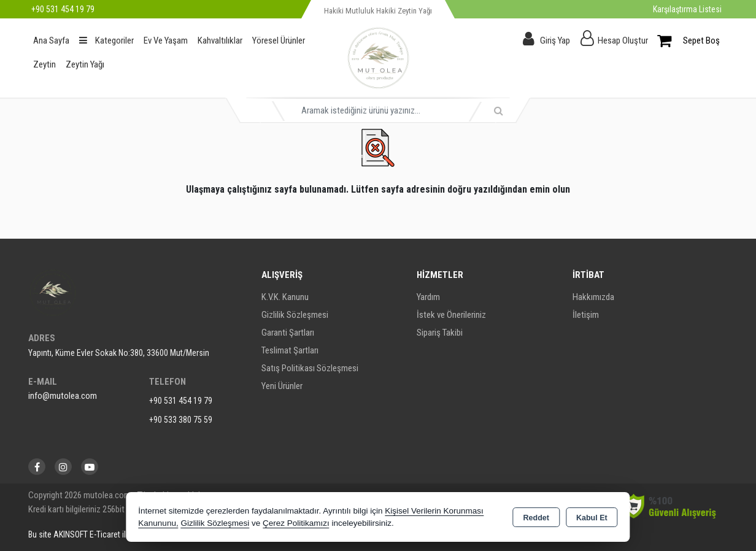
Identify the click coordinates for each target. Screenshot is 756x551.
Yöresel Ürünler (279, 40)
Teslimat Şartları (290, 350)
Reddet (536, 518)
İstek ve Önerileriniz (451, 315)
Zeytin (44, 64)
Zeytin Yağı (85, 64)
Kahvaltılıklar (220, 40)
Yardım (428, 297)
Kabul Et (592, 518)
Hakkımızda (593, 297)
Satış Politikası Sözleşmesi (310, 368)
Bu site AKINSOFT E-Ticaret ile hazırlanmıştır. (104, 534)
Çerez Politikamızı (296, 523)
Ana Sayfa (51, 40)
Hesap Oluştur (623, 40)
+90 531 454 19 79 (181, 401)
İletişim (586, 315)
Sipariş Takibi (440, 333)
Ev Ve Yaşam (166, 40)
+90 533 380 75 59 (181, 420)
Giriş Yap (555, 40)
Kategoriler (106, 40)
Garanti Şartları (288, 333)
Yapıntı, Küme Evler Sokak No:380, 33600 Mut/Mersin (119, 353)
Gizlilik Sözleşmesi (295, 315)
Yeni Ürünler (282, 386)
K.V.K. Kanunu (285, 297)
